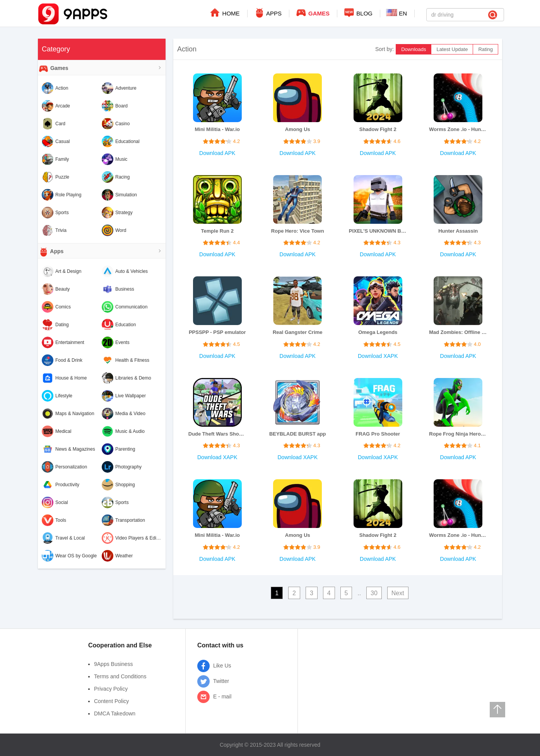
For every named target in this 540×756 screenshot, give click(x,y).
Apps (51, 252)
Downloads (414, 49)
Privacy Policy (111, 689)
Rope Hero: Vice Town (298, 231)
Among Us (298, 129)
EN (396, 13)
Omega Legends (378, 332)
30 (374, 593)
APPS (267, 12)
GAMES (312, 12)
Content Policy (111, 701)
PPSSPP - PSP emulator (217, 332)
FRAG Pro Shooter (378, 434)
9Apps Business (113, 664)
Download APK (217, 153)
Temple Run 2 (217, 231)
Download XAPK (378, 356)
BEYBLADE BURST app (298, 434)
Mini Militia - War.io (217, 129)
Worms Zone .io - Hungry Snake (458, 129)
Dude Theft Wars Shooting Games (217, 434)
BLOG (358, 12)
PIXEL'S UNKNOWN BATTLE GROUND (378, 231)
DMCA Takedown (115, 713)
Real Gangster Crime (298, 332)
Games (53, 68)
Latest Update (452, 49)
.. (359, 593)
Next (398, 593)
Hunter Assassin (458, 231)
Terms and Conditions (120, 676)
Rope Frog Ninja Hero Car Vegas (458, 434)
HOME (224, 12)
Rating (485, 49)
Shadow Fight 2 (378, 129)
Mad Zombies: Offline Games (458, 332)
